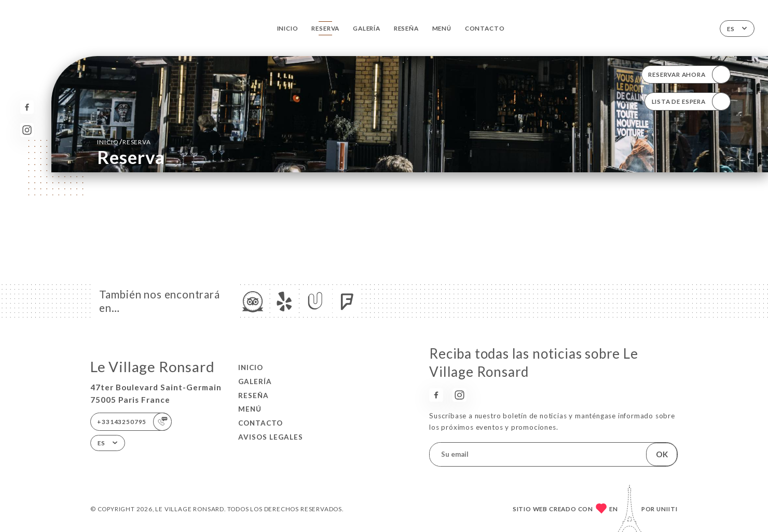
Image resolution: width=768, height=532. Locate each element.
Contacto (485, 28)
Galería (367, 28)
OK (662, 454)
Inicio (288, 28)
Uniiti (667, 509)
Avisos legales (271, 437)
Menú (442, 28)
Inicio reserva (124, 142)
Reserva (325, 28)
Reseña (406, 28)
